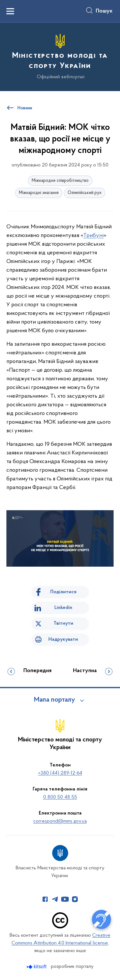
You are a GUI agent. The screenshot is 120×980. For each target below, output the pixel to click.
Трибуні (93, 236)
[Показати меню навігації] (10, 11)
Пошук (104, 11)
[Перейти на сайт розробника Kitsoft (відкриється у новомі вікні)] (37, 967)
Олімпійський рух (84, 193)
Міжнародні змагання (39, 193)
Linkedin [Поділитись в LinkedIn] (63, 608)
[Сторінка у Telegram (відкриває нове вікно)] (55, 899)
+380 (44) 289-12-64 (60, 773)
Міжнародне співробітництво (60, 181)
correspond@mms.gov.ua (60, 821)
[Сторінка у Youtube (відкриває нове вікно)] (65, 899)
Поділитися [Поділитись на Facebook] (63, 592)
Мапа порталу (55, 700)
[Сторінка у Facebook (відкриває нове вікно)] (45, 899)
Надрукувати (63, 639)
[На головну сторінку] (60, 56)
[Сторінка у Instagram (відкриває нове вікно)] (75, 899)
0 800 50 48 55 (60, 797)
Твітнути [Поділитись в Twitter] (63, 623)
